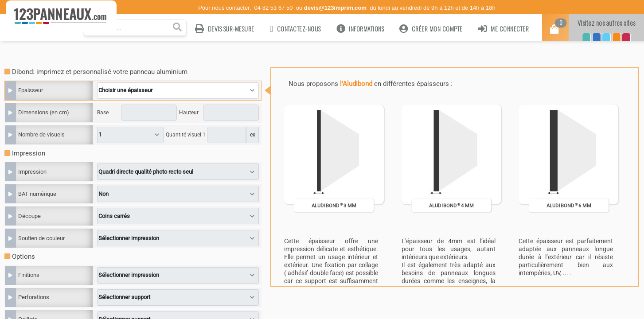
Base (103, 113)
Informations (360, 29)
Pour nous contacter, (225, 8)
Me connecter (504, 29)
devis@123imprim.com (335, 8)
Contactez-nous (295, 29)
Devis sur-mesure (225, 29)
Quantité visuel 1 (186, 135)
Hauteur (189, 113)
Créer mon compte (431, 29)
